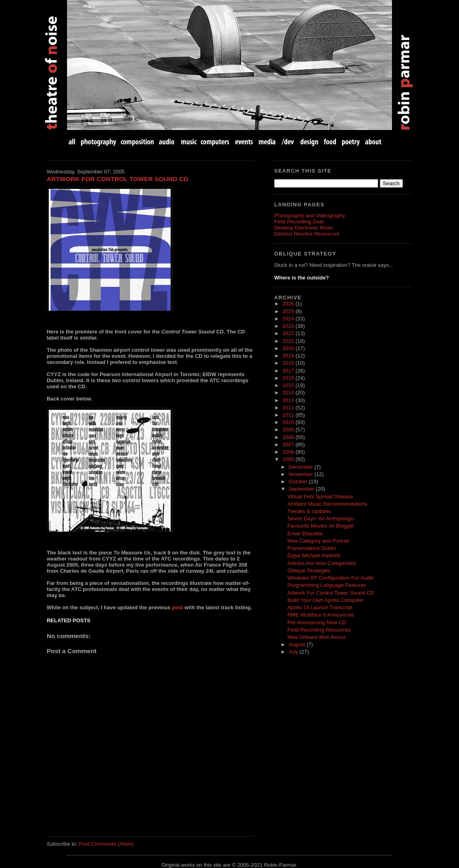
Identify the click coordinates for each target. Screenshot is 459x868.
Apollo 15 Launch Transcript (320, 607)
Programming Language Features (327, 585)
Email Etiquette (305, 534)
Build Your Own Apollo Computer (325, 600)
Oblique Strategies (309, 570)
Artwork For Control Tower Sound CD (117, 179)
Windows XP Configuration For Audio (330, 578)
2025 (289, 311)
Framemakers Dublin (312, 548)
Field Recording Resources (319, 630)
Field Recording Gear (299, 222)
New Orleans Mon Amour (317, 637)
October (299, 482)
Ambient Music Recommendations (327, 504)
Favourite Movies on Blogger (321, 526)
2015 (289, 385)
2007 (289, 445)
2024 (289, 319)
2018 (289, 363)
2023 (289, 326)
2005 (289, 459)
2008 (289, 437)
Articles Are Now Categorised (321, 563)
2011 (289, 415)
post (177, 607)
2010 (289, 422)
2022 (289, 333)
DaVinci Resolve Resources (307, 234)
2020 (289, 348)
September (302, 489)
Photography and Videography (310, 215)
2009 (289, 430)
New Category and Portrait (318, 541)
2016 (289, 378)
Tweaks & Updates (309, 511)
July (294, 652)
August (298, 644)
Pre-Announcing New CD (317, 622)
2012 (289, 408)
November (302, 474)
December (302, 467)
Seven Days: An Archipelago (320, 518)
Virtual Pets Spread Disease (320, 497)
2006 (289, 452)
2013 (289, 400)
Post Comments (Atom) (106, 844)
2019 (289, 356)
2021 (289, 341)
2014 (289, 393)
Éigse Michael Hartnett (314, 555)
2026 (289, 304)
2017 (289, 371)
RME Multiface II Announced (320, 615)
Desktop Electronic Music (304, 228)
